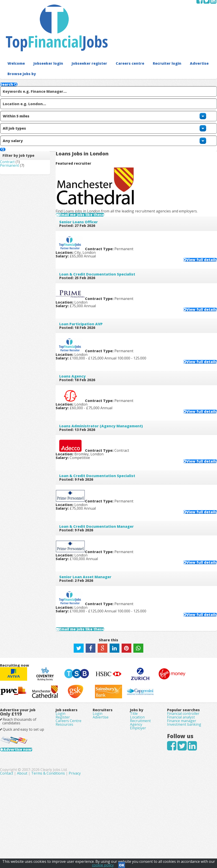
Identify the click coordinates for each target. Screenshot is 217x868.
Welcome (14, 34)
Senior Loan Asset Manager (93, 517)
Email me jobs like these (94, 126)
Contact (75, 843)
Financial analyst (177, 763)
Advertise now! (32, 810)
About (90, 843)
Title (132, 755)
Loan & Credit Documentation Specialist (104, 196)
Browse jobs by (19, 44)
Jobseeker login (42, 34)
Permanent (17, 124)
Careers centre (113, 34)
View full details (193, 177)
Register (66, 761)
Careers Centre (72, 767)
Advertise (173, 34)
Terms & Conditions (116, 843)
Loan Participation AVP (88, 250)
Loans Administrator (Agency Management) (108, 357)
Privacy (143, 843)
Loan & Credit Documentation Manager (104, 464)
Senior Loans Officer (86, 142)
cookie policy (103, 864)
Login (64, 754)
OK (122, 864)
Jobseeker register (78, 34)
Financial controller (180, 755)
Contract (15, 118)
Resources (68, 773)
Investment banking (180, 780)
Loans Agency (80, 303)
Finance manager (178, 772)
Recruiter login (145, 34)
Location (136, 763)
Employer (137, 788)
